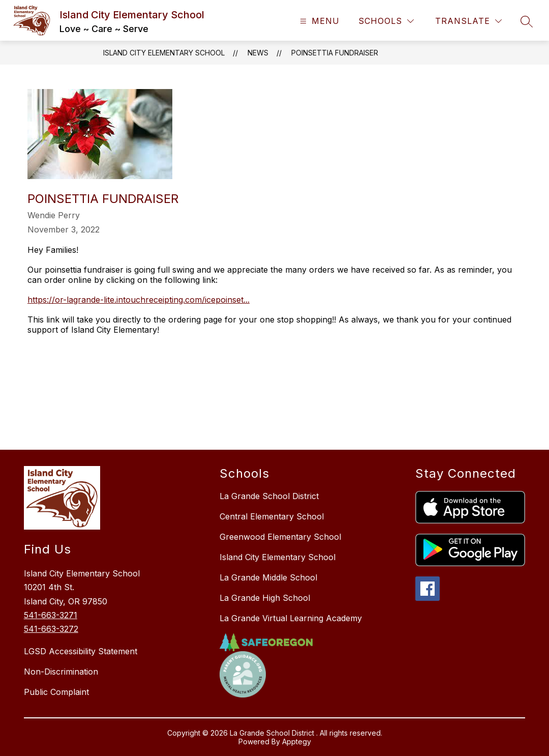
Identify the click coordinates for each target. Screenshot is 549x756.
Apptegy (297, 742)
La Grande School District (269, 496)
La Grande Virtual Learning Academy (291, 618)
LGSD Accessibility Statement (81, 651)
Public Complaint (56, 692)
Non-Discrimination (61, 672)
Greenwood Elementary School (280, 537)
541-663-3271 (51, 615)
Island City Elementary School (164, 53)
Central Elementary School (272, 516)
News (258, 53)
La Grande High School (265, 598)
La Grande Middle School (268, 577)
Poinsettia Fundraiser (335, 53)
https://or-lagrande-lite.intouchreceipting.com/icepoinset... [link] (139, 300)
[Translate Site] (468, 21)
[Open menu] (318, 21)
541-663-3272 (51, 629)
